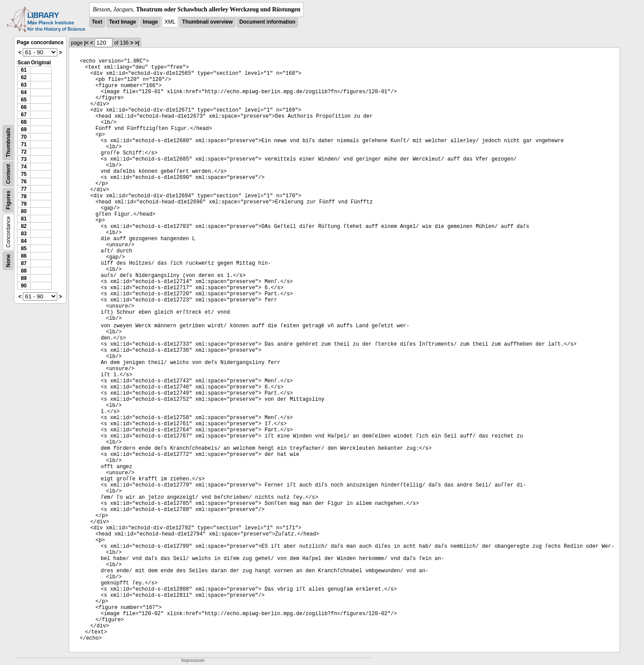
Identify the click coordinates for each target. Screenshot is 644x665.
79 (24, 204)
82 (24, 226)
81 (24, 219)
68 (24, 122)
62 (24, 77)
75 (24, 174)
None (8, 261)
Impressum (193, 660)
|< (86, 43)
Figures (8, 200)
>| (137, 43)
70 (24, 137)
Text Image (122, 22)
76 (24, 182)
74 (24, 167)
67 (24, 115)
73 (24, 159)
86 (24, 256)
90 (24, 286)
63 (24, 85)
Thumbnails (8, 142)
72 (24, 152)
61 (24, 70)
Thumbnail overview (207, 22)
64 (24, 92)
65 (24, 100)
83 (24, 234)
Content (8, 174)
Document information (267, 22)
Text (97, 22)
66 (24, 107)
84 (24, 241)
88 (24, 271)
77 (24, 189)
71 (24, 144)
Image (150, 22)
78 (24, 196)
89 (24, 278)
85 (24, 248)
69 (24, 129)
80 (24, 211)
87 (24, 263)
